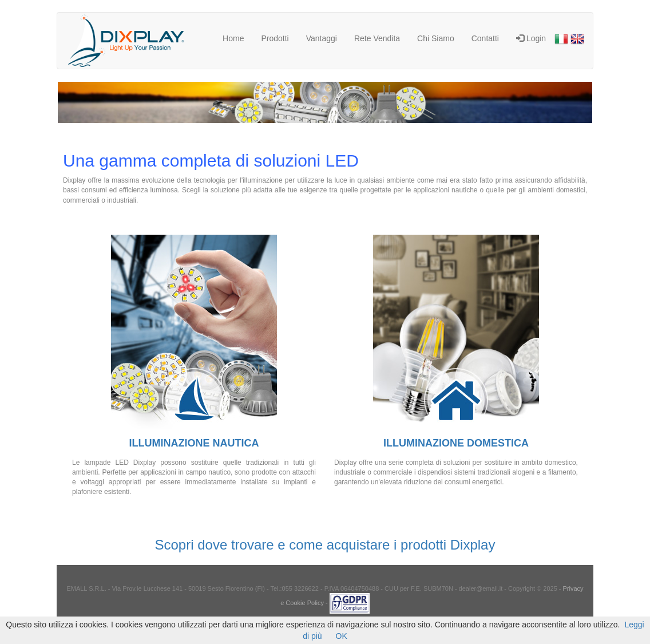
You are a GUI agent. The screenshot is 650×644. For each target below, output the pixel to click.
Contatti (485, 38)
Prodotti (275, 38)
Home (233, 38)
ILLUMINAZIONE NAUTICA (194, 443)
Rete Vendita (377, 38)
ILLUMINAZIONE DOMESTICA (456, 443)
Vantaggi (322, 38)
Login (531, 38)
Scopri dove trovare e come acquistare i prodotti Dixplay (325, 545)
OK (342, 636)
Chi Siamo (436, 38)
